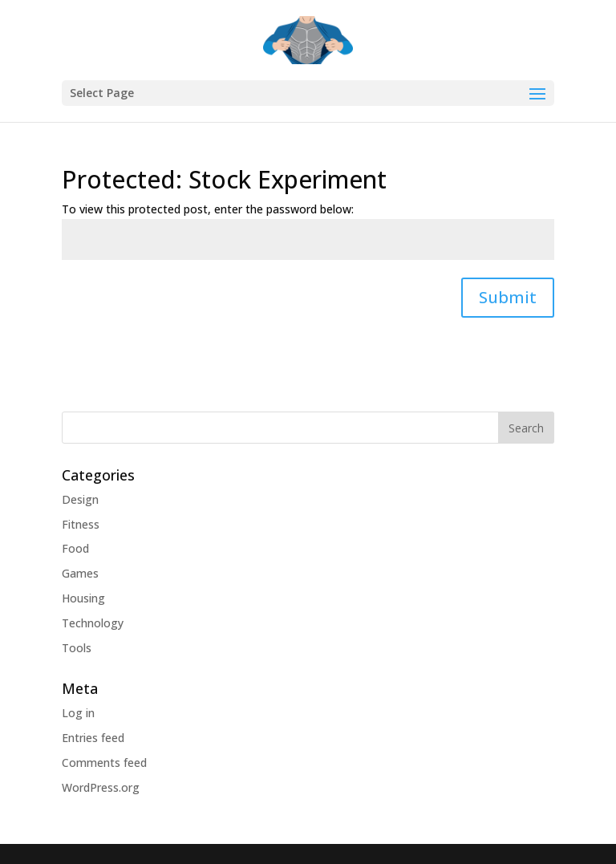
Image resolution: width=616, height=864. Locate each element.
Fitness (81, 524)
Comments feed (104, 763)
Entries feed (93, 738)
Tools (77, 648)
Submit (508, 297)
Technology (93, 623)
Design (80, 499)
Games (80, 573)
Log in (78, 713)
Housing (83, 598)
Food (75, 548)
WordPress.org (101, 787)
